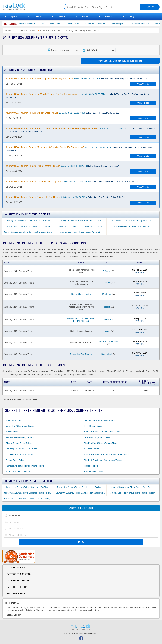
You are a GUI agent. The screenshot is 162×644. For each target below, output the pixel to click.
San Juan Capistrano (108, 341)
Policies (95, 634)
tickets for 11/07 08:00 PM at (65, 197)
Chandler (107, 320)
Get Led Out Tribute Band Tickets (99, 420)
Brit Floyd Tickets (14, 420)
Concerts (38, 17)
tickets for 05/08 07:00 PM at (80, 149)
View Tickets (143, 84)
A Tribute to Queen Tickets (18, 472)
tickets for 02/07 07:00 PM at (77, 79)
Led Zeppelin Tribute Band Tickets (21, 449)
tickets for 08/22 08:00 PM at (72, 182)
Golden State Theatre (81, 294)
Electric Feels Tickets (15, 460)
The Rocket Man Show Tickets (20, 454)
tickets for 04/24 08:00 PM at (62, 113)
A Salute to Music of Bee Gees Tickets (102, 432)
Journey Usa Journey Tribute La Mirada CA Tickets (28, 226)
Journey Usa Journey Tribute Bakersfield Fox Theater (28, 487)
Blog (132, 17)
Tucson (107, 331)
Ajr (46, 24)
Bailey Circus (76, 24)
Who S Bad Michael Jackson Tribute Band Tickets (107, 454)
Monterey (106, 294)
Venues (85, 17)
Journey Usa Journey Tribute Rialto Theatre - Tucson (133, 493)
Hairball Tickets (91, 466)
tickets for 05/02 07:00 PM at (80, 130)
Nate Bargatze (121, 24)
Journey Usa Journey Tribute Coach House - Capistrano (80, 487)
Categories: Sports (17, 568)
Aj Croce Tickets (92, 449)
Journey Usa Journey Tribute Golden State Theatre (133, 487)
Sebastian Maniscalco (98, 24)
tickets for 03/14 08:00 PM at (78, 96)
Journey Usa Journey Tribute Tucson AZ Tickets (80, 232)
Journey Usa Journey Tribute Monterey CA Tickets (80, 226)
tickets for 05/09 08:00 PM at (62, 166)
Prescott (107, 307)
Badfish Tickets (13, 432)
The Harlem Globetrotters (27, 24)
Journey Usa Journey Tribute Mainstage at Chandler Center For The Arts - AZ (81, 493)
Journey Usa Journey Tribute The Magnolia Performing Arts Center (29, 499)
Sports (14, 17)
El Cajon (106, 271)
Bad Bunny (59, 24)
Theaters (61, 17)
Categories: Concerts (19, 574)
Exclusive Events (16, 594)
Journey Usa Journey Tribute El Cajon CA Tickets (133, 221)
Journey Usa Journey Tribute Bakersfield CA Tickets (28, 221)
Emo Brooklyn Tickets (94, 472)
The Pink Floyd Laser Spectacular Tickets (103, 460)
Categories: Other (17, 587)
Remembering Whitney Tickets (20, 437)
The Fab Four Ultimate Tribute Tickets (101, 443)
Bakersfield (106, 354)
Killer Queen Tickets (93, 426)
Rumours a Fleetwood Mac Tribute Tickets (25, 466)
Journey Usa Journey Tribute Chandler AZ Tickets (80, 221)
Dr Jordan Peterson (143, 24)
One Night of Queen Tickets (97, 437)
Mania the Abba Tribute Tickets (20, 426)
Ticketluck (30, 7)
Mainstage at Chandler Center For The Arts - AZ (81, 320)
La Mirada (106, 283)
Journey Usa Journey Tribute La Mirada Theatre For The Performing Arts (29, 493)
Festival (109, 17)
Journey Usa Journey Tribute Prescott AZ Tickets (133, 226)
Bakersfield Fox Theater (81, 354)
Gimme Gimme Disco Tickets (19, 443)
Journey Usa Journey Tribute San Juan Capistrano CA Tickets (29, 232)
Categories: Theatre (18, 581)
